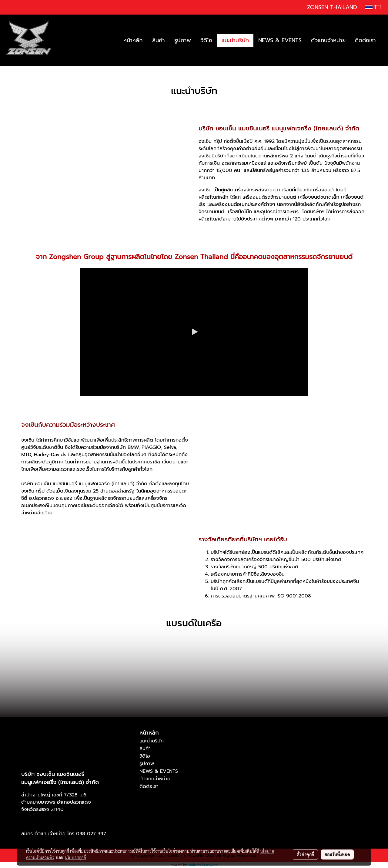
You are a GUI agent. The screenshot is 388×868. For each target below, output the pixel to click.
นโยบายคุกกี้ (75, 857)
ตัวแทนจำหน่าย (328, 40)
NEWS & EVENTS (280, 40)
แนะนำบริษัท (235, 40)
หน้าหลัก (133, 40)
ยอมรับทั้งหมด (337, 854)
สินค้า (159, 40)
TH (373, 7)
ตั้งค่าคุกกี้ (305, 854)
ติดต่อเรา (365, 40)
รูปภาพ (183, 40)
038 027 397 (91, 834)
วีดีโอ (206, 40)
